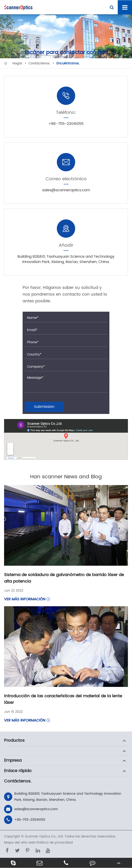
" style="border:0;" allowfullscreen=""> (66, 439)
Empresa (13, 761)
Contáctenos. (39, 63)
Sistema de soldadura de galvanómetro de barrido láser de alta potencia (64, 578)
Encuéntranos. (68, 63)
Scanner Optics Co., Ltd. (44, 836)
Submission (44, 407)
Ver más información (27, 599)
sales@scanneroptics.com (31, 809)
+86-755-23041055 (25, 820)
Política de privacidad (55, 843)
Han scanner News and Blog (66, 477)
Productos (14, 741)
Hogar (17, 63)
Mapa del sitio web (20, 843)
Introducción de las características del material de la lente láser (63, 700)
